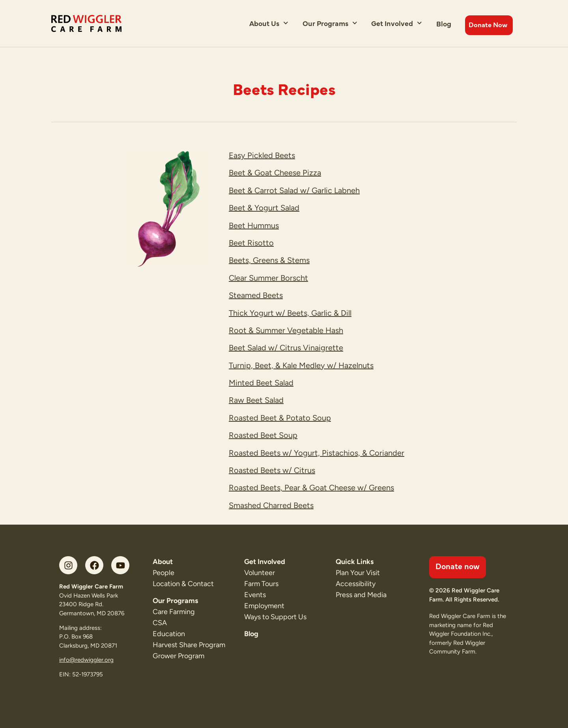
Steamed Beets (256, 295)
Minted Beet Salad (261, 383)
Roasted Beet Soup (263, 435)
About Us (269, 23)
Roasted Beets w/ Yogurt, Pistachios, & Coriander (317, 453)
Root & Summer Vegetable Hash (286, 330)
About (163, 562)
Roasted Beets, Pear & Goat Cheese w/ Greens (311, 488)
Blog (444, 23)
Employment (264, 606)
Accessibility (356, 584)
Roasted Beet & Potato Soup (280, 418)
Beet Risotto (251, 243)
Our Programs (330, 23)
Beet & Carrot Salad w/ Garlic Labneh (294, 190)
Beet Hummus (254, 225)
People (163, 573)
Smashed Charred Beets (271, 505)
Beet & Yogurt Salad (264, 208)
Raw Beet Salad (256, 400)
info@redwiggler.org (86, 660)
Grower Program (178, 656)
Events (255, 595)
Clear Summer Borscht (268, 278)
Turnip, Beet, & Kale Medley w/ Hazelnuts (301, 365)
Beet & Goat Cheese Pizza (275, 173)
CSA (160, 623)
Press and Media (361, 595)
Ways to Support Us (275, 617)
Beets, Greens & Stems (269, 260)
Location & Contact (183, 584)
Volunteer (260, 573)
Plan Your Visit (358, 573)
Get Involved (397, 23)
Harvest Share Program (189, 645)
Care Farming (174, 612)
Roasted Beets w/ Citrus (272, 470)
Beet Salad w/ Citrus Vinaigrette (286, 348)
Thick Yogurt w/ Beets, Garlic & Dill (290, 313)
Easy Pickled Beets (262, 155)
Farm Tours (261, 584)
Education (169, 634)
